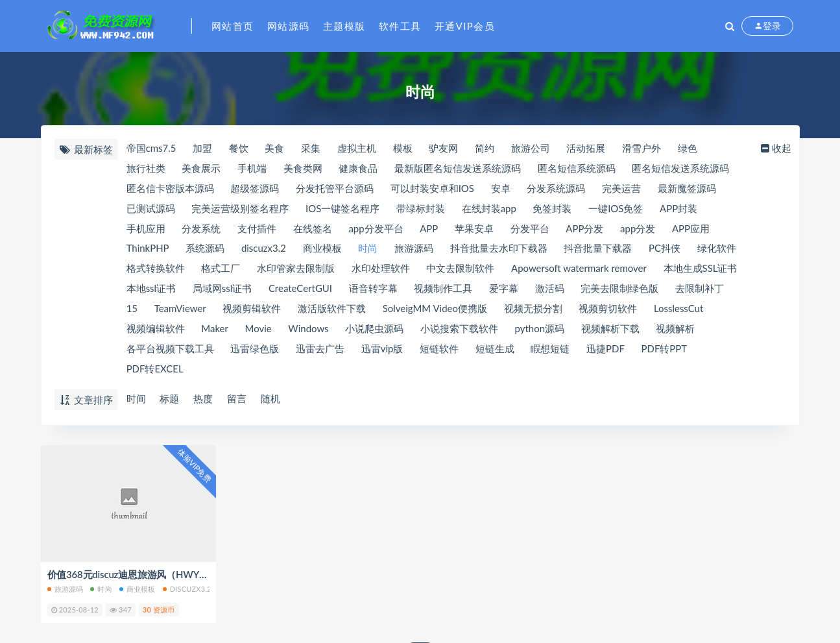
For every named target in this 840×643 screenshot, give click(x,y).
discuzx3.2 (264, 249)
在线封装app (489, 209)
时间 (136, 399)
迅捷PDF (606, 350)
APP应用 (692, 229)
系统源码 (206, 249)
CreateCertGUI (300, 289)
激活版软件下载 (332, 309)
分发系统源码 (557, 189)
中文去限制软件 (461, 269)
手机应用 (146, 229)
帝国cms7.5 (151, 149)
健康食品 (359, 169)
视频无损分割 (534, 309)
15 (132, 309)
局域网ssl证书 (222, 289)
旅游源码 (414, 249)
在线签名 (313, 229)
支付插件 (257, 229)
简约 (485, 149)
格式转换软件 (156, 269)
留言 (237, 399)
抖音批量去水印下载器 (499, 249)
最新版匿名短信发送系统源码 (458, 169)
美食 (275, 149)
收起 (775, 149)
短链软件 (440, 350)
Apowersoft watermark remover (580, 269)
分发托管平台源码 (335, 189)
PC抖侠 (666, 249)
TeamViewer (180, 309)
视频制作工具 (444, 289)
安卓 (501, 189)
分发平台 (531, 229)
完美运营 (622, 189)
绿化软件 (718, 249)
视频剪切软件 (609, 309)
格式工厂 (221, 269)
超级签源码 (255, 189)
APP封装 (679, 209)
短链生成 (495, 350)
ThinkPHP (148, 249)
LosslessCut (680, 309)
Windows (309, 330)
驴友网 (444, 149)
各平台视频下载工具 (170, 350)
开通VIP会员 (465, 26)
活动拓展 (587, 149)
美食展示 (201, 169)
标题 (170, 399)
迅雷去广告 (320, 350)
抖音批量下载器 (599, 249)
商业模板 (322, 249)
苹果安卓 (475, 229)
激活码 (550, 289)
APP (429, 229)
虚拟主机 (357, 149)
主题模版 (344, 26)
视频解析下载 (611, 330)
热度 (204, 399)
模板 (403, 149)
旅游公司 (531, 149)
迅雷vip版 (382, 350)
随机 (271, 399)
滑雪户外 (643, 149)
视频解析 (677, 330)
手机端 (252, 169)
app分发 (639, 229)
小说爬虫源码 (375, 330)
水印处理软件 (381, 269)
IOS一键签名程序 (342, 209)
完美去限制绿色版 (621, 289)
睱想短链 (551, 350)
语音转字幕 (374, 289)
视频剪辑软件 (252, 309)
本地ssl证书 (151, 289)
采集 (311, 149)
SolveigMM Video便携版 (436, 309)
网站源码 (289, 26)
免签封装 (553, 209)
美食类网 (303, 169)
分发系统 (201, 229)
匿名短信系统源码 (577, 169)
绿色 (689, 149)
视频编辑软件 (156, 330)
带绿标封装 (421, 209)
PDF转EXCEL (155, 370)
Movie (258, 330)
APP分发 (586, 229)
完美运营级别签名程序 (240, 209)
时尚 (368, 249)
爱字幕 (504, 289)
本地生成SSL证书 (701, 269)
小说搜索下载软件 (460, 330)
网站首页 (233, 26)
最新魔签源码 (688, 189)
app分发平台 (376, 229)
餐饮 (239, 149)
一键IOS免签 (616, 209)
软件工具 (400, 26)
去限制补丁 (701, 289)
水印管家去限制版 (296, 269)
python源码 (541, 330)
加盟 (202, 149)
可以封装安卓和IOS (432, 189)
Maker (215, 330)
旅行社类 (146, 169)
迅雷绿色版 (255, 350)
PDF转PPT (665, 350)
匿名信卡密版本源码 (170, 189)
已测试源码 (151, 209)
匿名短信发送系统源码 (681, 169)
